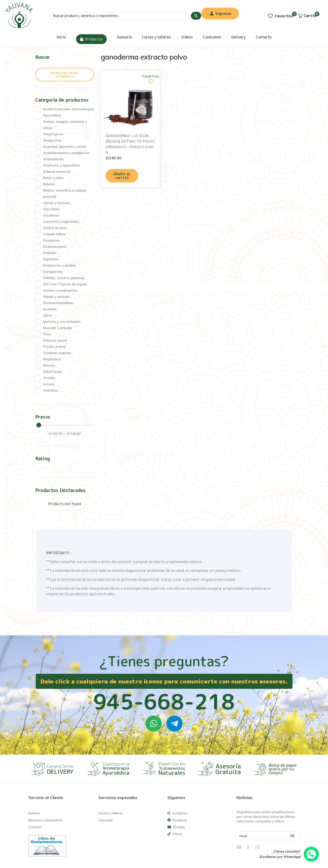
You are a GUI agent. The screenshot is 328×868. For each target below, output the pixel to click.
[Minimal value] (65, 425)
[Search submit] (196, 16)
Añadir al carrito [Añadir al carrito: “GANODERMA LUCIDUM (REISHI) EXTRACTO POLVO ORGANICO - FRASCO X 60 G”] (122, 176)
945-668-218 (164, 702)
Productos (91, 39)
